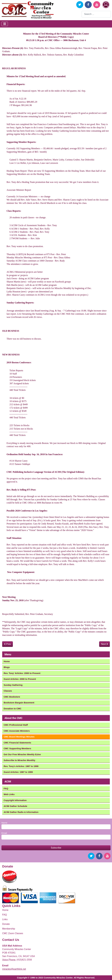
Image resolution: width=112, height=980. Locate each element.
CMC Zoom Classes (13, 933)
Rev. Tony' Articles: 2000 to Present (22, 673)
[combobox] (96, 14)
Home (7, 661)
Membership (9, 929)
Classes (8, 691)
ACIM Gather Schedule (15, 806)
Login (106, 5)
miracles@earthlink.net (14, 969)
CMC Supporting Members (17, 748)
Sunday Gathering (13, 685)
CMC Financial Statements (17, 743)
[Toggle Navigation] (5, 24)
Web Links (9, 794)
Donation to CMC (13, 709)
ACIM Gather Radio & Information (21, 812)
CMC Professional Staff (16, 725)
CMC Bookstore (12, 697)
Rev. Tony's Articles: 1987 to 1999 (21, 766)
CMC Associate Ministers (17, 731)
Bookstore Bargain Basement (19, 703)
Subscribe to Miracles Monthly (19, 760)
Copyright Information (15, 800)
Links (5, 919)
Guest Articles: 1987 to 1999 (18, 772)
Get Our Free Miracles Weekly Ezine (22, 754)
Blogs (7, 667)
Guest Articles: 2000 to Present (20, 679)
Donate (6, 924)
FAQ (6, 788)
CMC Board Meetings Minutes (19, 737)
